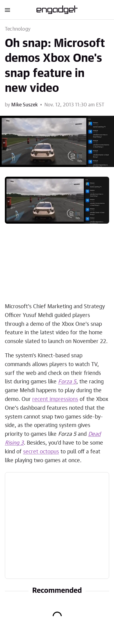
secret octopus (41, 452)
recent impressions (55, 399)
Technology (18, 29)
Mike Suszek (24, 105)
